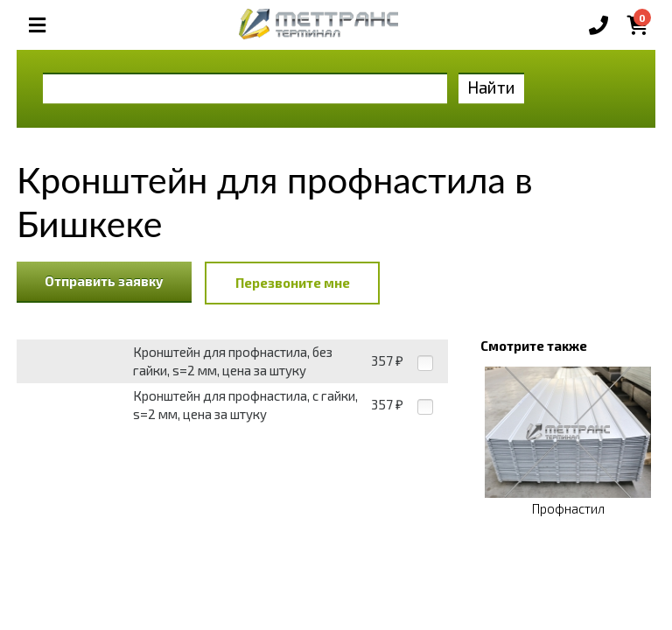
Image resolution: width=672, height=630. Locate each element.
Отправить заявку (104, 281)
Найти (491, 87)
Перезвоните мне (293, 283)
